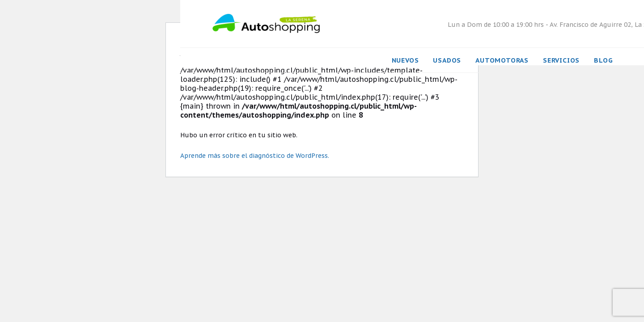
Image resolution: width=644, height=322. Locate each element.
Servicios (561, 60)
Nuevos (405, 60)
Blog (603, 60)
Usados (447, 60)
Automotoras (502, 60)
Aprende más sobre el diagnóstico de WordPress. (255, 156)
